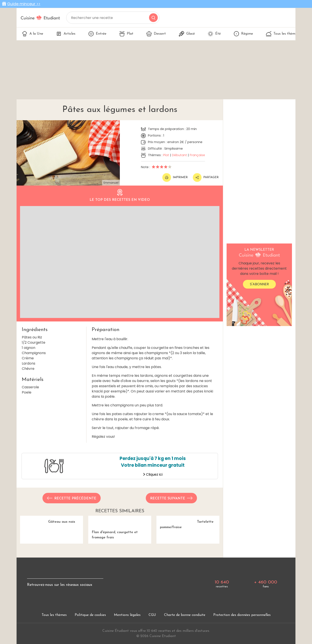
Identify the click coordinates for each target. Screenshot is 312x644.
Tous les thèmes (282, 34)
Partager (206, 177)
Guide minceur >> (24, 4)
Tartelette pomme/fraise (188, 539)
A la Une (33, 34)
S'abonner (259, 284)
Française (197, 155)
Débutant (179, 155)
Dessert (156, 34)
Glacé (187, 34)
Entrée (97, 34)
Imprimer (175, 177)
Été (214, 34)
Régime (243, 34)
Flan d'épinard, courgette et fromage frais (120, 542)
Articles (66, 34)
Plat (126, 34)
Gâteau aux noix (52, 539)
